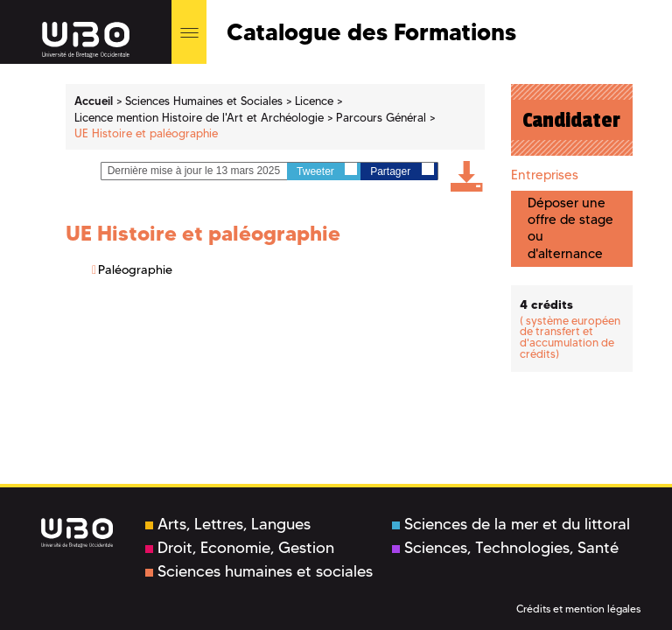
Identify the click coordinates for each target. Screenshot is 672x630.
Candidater (571, 120)
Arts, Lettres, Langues (228, 524)
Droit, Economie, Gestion (240, 548)
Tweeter (327, 170)
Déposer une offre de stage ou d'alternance (570, 228)
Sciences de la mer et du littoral (511, 524)
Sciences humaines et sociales (259, 571)
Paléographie (135, 269)
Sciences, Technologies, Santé (505, 548)
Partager (402, 170)
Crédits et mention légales (578, 609)
